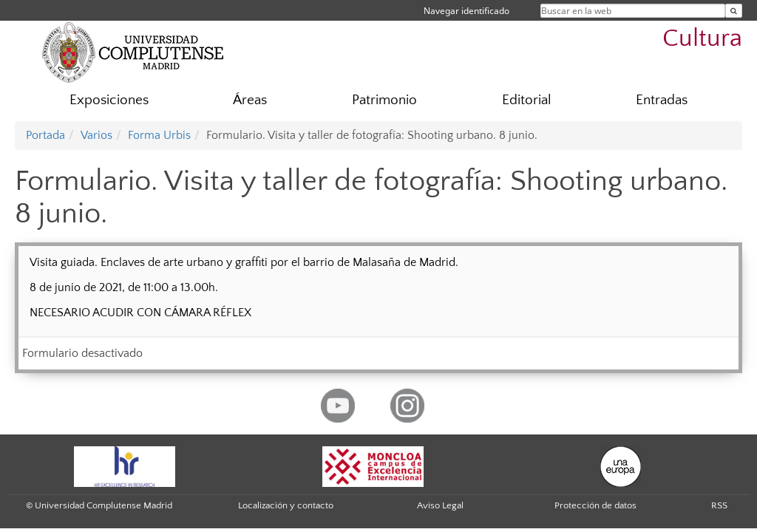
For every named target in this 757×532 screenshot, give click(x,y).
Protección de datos (595, 505)
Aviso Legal (440, 505)
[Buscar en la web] (734, 11)
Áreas (250, 100)
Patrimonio (384, 100)
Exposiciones (109, 100)
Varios (96, 135)
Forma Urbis (159, 135)
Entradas (662, 100)
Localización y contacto (286, 505)
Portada (45, 135)
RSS (719, 505)
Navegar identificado (466, 11)
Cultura (702, 39)
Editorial (527, 100)
